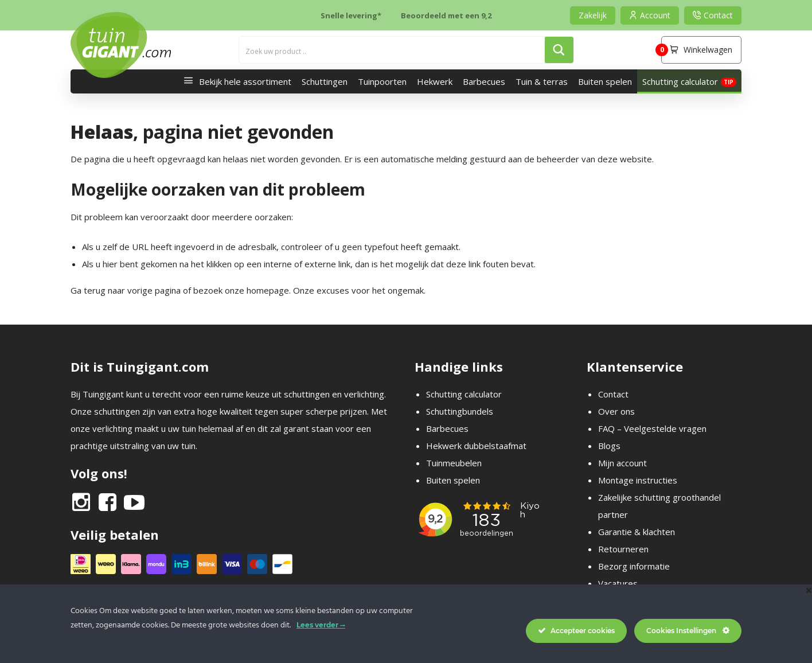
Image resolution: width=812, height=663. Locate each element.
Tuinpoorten (382, 81)
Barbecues (484, 81)
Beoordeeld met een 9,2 (446, 15)
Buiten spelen (605, 81)
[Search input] (393, 50)
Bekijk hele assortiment (235, 81)
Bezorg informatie (634, 566)
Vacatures (618, 583)
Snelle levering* (351, 15)
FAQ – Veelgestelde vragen (652, 428)
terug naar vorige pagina (132, 290)
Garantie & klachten (637, 532)
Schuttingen (325, 81)
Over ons (616, 411)
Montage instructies (638, 480)
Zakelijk (593, 15)
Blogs (609, 446)
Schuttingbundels (460, 411)
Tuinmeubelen (454, 463)
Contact (613, 394)
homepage (268, 290)
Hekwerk (435, 81)
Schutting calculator (680, 81)
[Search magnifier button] (559, 50)
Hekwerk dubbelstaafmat (476, 446)
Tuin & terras (542, 81)
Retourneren (623, 549)
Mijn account (622, 463)
